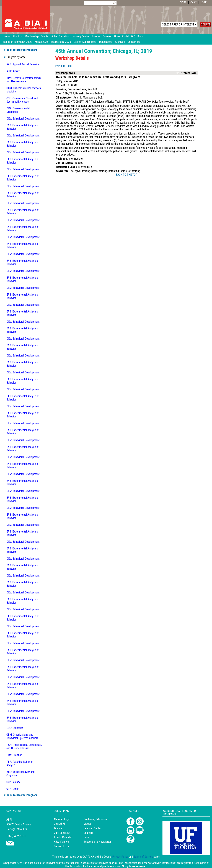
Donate (58, 828)
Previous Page (63, 66)
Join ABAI (59, 824)
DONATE (206, 24)
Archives (120, 42)
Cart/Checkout (62, 833)
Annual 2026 (41, 42)
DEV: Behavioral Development (23, 119)
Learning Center (93, 828)
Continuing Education (95, 819)
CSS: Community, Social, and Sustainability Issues (22, 100)
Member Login (62, 819)
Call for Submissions (85, 42)
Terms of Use (62, 846)
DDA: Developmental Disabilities (18, 110)
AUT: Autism (13, 71)
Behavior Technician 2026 (17, 42)
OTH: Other (13, 789)
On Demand (134, 42)
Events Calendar (63, 837)
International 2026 (61, 42)
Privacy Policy (120, 857)
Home (7, 36)
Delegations (106, 42)
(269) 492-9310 (16, 836)
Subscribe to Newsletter (97, 842)
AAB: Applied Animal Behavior (23, 64)
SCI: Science (14, 782)
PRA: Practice (14, 755)
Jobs (86, 837)
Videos (88, 824)
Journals (88, 833)
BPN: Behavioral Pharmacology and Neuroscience (24, 80)
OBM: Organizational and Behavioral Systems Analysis (22, 736)
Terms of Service (143, 857)
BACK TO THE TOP (127, 175)
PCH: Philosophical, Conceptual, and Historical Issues (24, 746)
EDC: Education (15, 728)
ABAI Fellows (61, 842)
